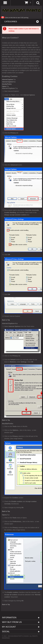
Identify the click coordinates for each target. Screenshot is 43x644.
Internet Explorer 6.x (9, 82)
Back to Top (6, 320)
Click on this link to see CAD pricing (15, 18)
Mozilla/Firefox (7, 84)
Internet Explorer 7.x (9, 79)
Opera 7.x (5, 86)
